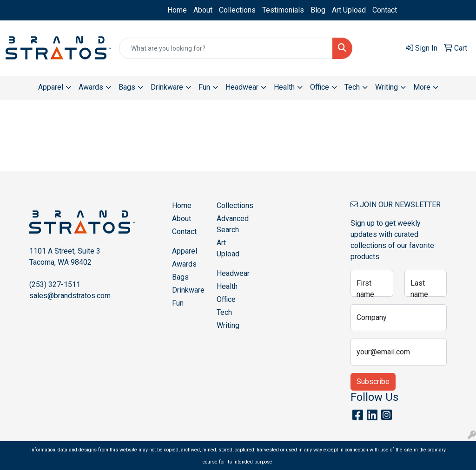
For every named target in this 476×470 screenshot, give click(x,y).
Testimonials (283, 10)
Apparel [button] (51, 87)
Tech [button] (352, 87)
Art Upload (349, 10)
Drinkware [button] (167, 87)
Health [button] (284, 87)
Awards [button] (91, 87)
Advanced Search (233, 224)
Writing (228, 325)
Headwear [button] (242, 87)
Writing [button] (387, 87)
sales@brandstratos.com (70, 296)
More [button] (422, 87)
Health (227, 286)
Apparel (185, 251)
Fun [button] (204, 87)
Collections (237, 10)
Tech (224, 312)
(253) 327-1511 (55, 284)
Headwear (233, 273)
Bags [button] (127, 87)
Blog (318, 10)
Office (226, 299)
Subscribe (373, 382)
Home (177, 10)
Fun (178, 303)
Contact (385, 10)
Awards (184, 264)
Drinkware (188, 290)
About (203, 10)
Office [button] (320, 87)
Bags (180, 277)
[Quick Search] (226, 48)
